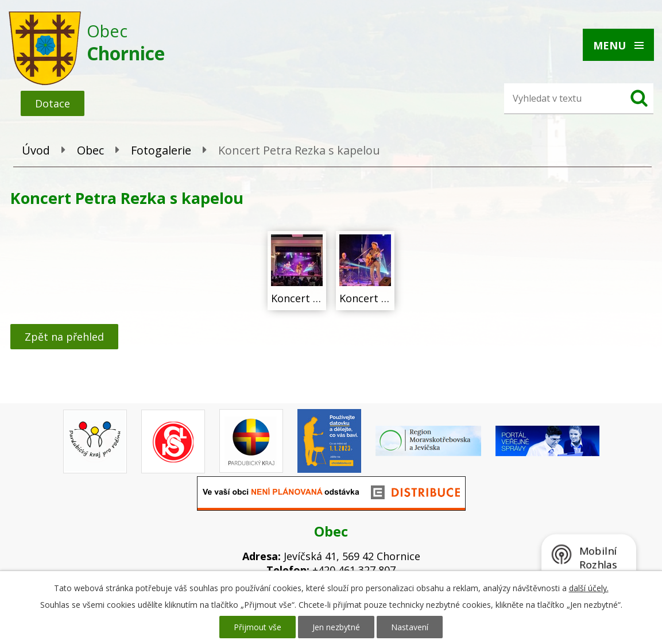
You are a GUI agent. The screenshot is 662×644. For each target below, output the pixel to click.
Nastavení (410, 627)
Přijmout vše (258, 627)
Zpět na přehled (64, 337)
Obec (90, 150)
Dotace (53, 103)
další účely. (589, 588)
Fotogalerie (161, 150)
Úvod (36, 150)
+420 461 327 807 (354, 570)
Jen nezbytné (336, 627)
